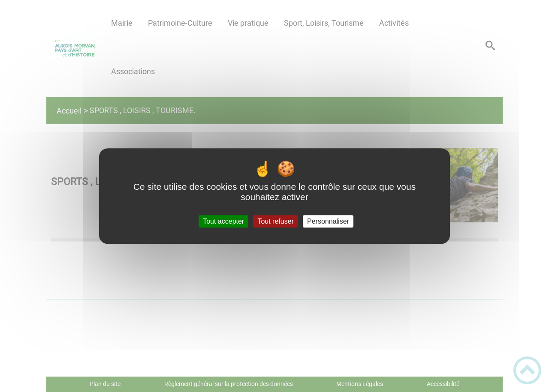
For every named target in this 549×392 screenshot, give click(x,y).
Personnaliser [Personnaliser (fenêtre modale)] (328, 221)
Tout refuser (275, 221)
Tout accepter (223, 221)
